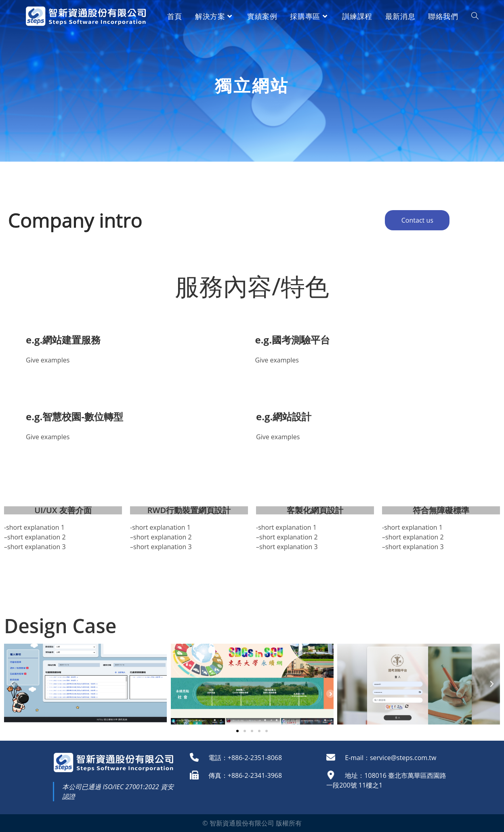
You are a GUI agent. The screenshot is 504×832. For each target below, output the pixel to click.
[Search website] (475, 16)
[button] (237, 731)
